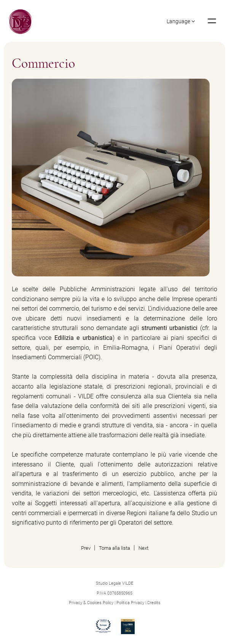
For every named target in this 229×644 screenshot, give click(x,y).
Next (143, 548)
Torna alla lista (114, 548)
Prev (86, 548)
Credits (154, 602)
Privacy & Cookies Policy (91, 602)
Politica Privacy (130, 602)
